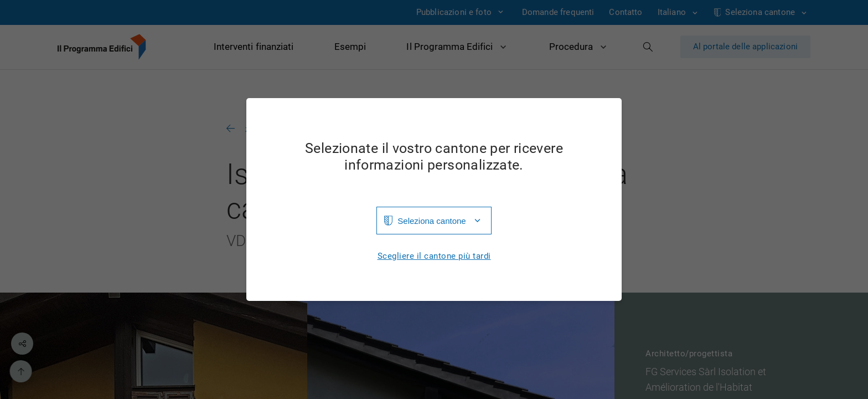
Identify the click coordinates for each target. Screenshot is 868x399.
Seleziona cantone (432, 221)
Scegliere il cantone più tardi (434, 256)
